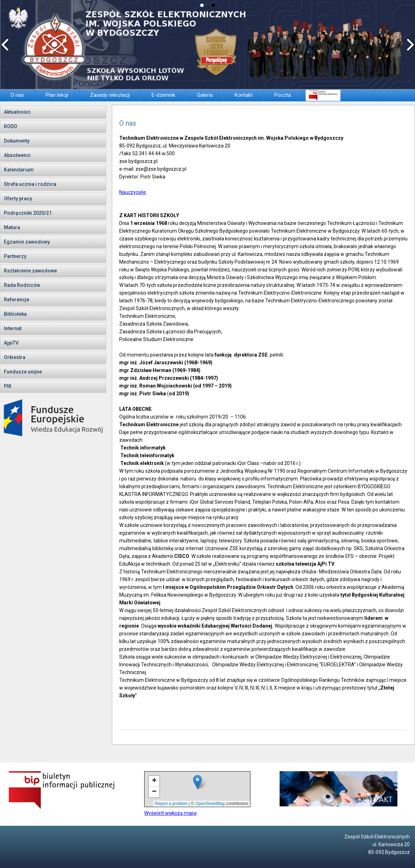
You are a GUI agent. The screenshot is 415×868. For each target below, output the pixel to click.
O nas (128, 123)
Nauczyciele (133, 192)
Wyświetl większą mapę (170, 813)
